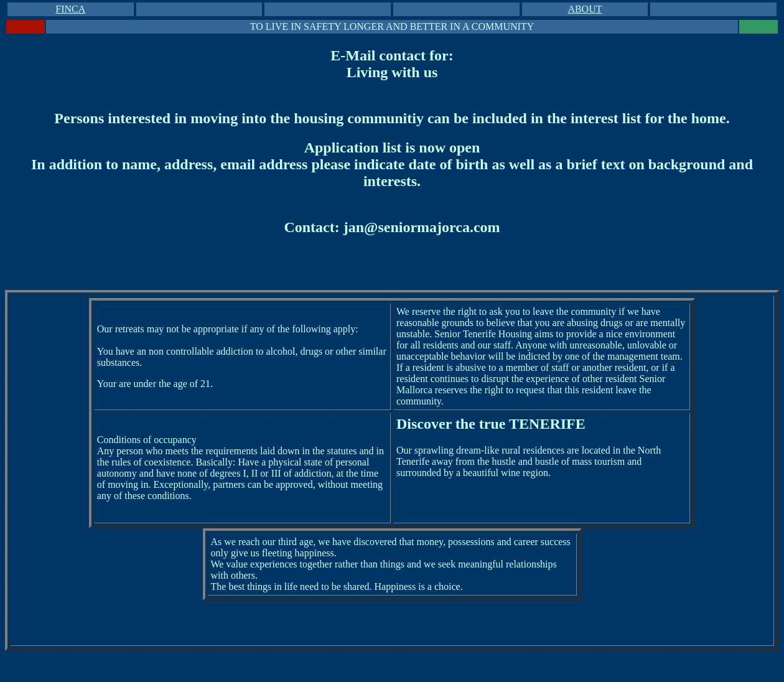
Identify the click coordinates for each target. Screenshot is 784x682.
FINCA (70, 9)
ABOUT (585, 9)
